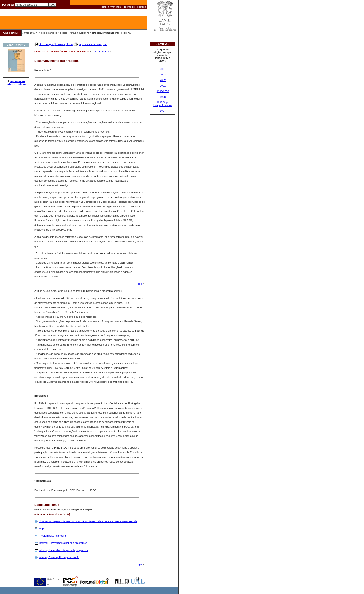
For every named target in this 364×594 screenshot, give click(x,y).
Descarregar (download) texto (56, 44)
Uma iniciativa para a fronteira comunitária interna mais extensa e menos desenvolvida (88, 521)
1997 (163, 111)
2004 (163, 69)
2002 (163, 80)
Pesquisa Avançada (110, 7)
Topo (139, 284)
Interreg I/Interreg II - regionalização (59, 557)
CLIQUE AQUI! (100, 52)
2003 (163, 75)
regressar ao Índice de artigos (16, 83)
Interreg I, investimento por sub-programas (63, 543)
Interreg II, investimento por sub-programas (63, 550)
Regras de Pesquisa (135, 7)
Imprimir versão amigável (93, 44)
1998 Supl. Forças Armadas (163, 104)
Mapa (42, 529)
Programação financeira (52, 536)
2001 (163, 86)
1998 (163, 97)
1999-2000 (163, 91)
